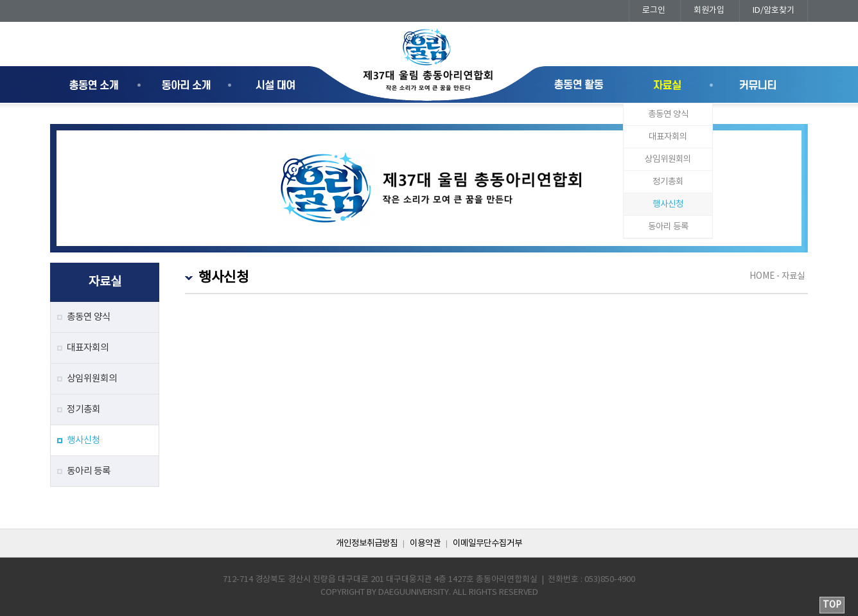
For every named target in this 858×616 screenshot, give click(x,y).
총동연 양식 (668, 114)
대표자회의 (668, 137)
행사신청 (668, 204)
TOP (832, 605)
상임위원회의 (668, 159)
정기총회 (668, 182)
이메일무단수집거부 (487, 543)
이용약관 (425, 543)
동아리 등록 (668, 227)
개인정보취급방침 (367, 543)
